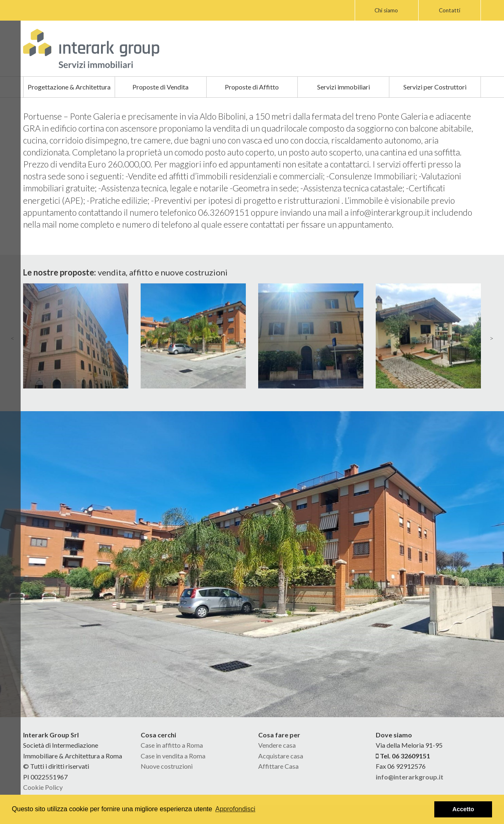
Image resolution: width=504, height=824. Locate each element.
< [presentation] (13, 338)
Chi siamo (386, 10)
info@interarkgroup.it (410, 777)
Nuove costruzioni (167, 766)
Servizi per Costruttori (435, 87)
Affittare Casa (278, 766)
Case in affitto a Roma (172, 745)
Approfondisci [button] (235, 809)
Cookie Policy (43, 787)
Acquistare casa (281, 756)
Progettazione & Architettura (69, 87)
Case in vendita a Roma (173, 756)
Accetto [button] (463, 809)
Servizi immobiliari (344, 87)
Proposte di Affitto (252, 87)
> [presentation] (491, 338)
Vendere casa (277, 745)
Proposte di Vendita (160, 87)
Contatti (450, 10)
